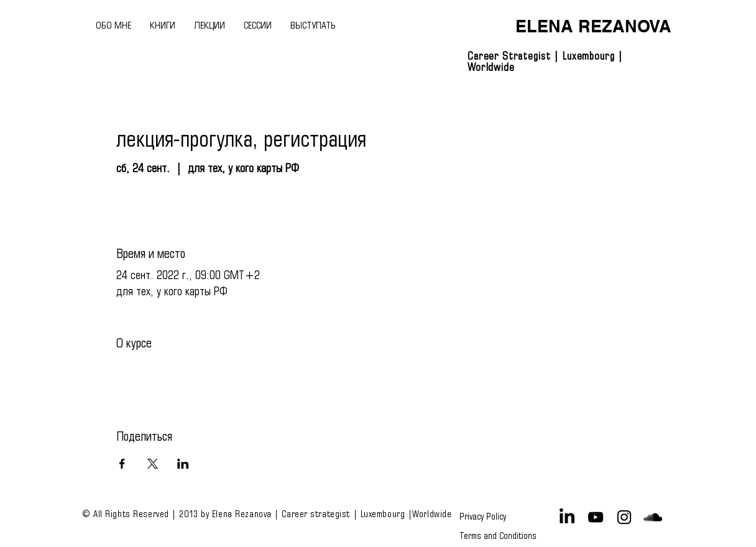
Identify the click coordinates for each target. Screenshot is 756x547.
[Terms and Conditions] (498, 536)
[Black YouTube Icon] (596, 517)
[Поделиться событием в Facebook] (122, 464)
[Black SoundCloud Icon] (653, 517)
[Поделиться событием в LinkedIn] (183, 464)
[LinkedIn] (567, 517)
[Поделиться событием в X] (153, 464)
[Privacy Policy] (485, 517)
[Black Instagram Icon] (624, 517)
